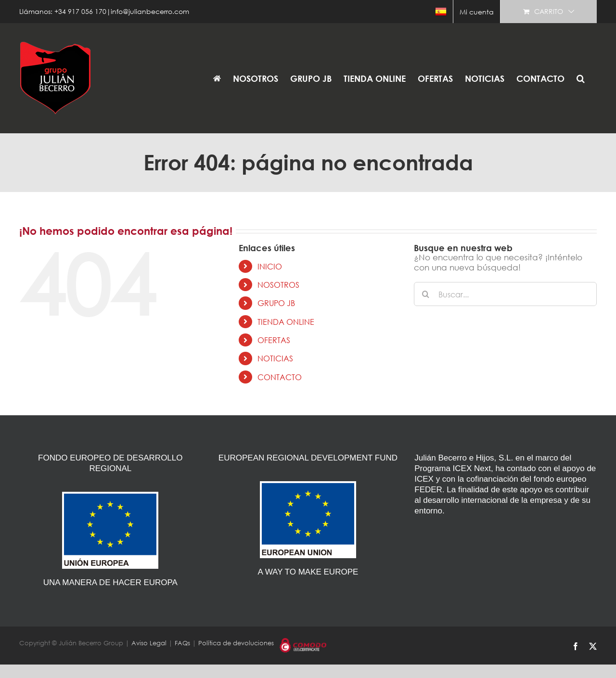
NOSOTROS (278, 285)
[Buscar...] (505, 294)
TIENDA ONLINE (286, 322)
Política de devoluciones (236, 643)
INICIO (270, 266)
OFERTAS (274, 340)
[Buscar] (426, 294)
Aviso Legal (149, 643)
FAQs (182, 643)
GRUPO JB (276, 303)
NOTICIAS (275, 358)
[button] (581, 78)
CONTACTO (280, 377)
